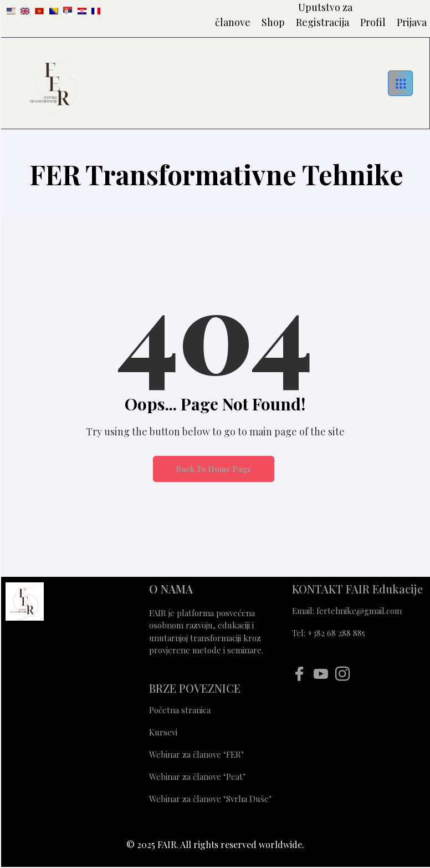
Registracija (322, 22)
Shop (273, 22)
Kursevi (163, 732)
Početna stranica (180, 710)
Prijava (412, 22)
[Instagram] (342, 673)
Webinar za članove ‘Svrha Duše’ (211, 799)
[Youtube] (321, 673)
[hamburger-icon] (400, 83)
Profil (373, 22)
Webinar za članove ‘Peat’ (197, 776)
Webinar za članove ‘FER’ (196, 754)
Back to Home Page (214, 469)
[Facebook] (299, 673)
